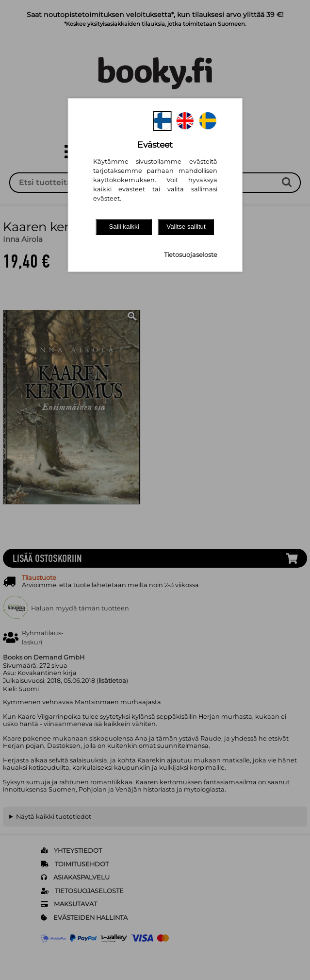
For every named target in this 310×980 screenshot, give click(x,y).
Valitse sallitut (186, 227)
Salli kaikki (124, 227)
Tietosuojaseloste (191, 255)
